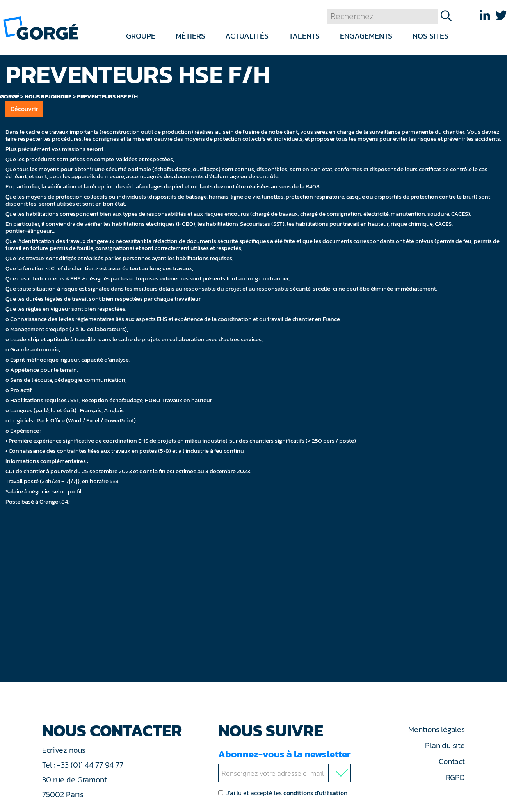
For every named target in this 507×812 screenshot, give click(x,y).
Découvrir (24, 109)
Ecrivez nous (65, 750)
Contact (452, 761)
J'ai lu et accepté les (283, 793)
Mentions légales (436, 729)
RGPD (455, 777)
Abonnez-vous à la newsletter (286, 765)
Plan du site (445, 745)
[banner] (40, 27)
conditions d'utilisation (315, 793)
